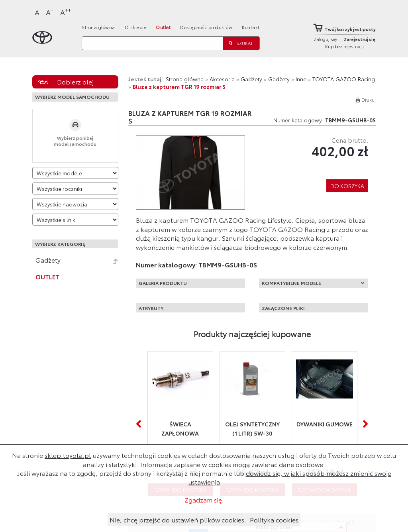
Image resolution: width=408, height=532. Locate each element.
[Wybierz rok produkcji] (75, 188)
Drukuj (369, 100)
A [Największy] (66, 12)
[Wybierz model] (75, 173)
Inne (301, 79)
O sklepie (136, 27)
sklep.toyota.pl (68, 455)
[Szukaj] (152, 43)
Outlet (163, 27)
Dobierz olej (75, 81)
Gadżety (48, 260)
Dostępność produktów (206, 27)
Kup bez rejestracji (344, 46)
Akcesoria (222, 79)
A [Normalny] (37, 12)
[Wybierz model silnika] (75, 220)
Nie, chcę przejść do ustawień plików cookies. (178, 519)
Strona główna (98, 27)
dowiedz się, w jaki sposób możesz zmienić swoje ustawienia (290, 477)
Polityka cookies (274, 519)
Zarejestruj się (360, 39)
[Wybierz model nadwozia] (75, 204)
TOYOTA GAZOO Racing (344, 79)
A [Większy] (50, 12)
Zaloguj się (325, 39)
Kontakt (251, 27)
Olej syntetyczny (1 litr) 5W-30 (252, 429)
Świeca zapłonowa (180, 429)
